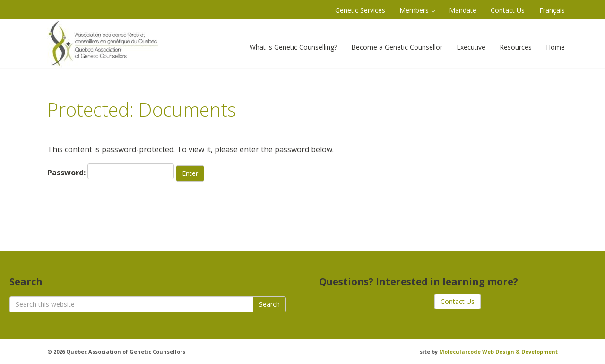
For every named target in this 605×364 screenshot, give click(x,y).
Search (269, 304)
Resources (516, 47)
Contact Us (508, 10)
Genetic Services (360, 10)
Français (552, 10)
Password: (111, 171)
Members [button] (417, 10)
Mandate (463, 10)
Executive (471, 47)
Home (555, 47)
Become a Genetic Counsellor (397, 47)
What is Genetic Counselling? (293, 47)
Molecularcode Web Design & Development (498, 351)
